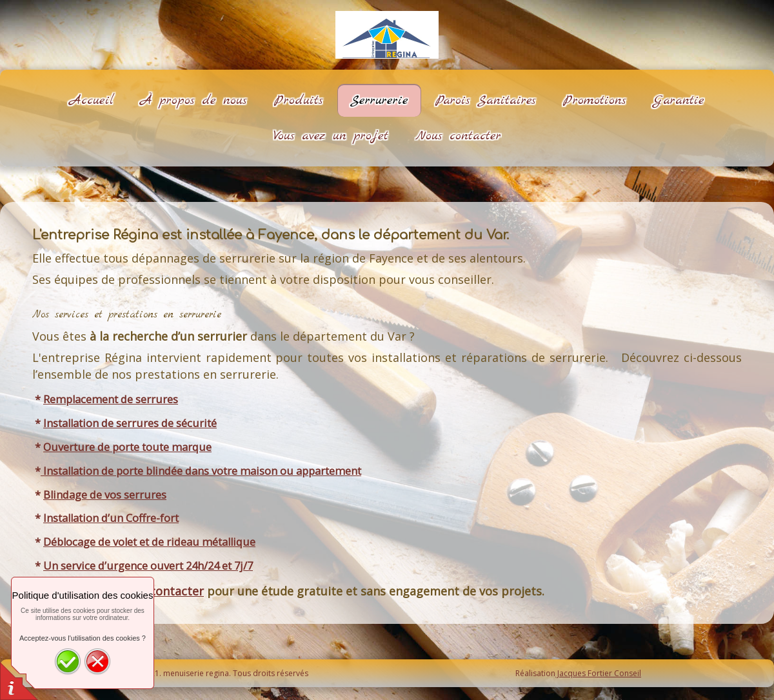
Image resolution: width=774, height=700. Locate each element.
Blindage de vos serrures (105, 495)
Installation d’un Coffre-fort (111, 518)
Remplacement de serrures (111, 399)
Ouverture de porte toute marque (127, 447)
